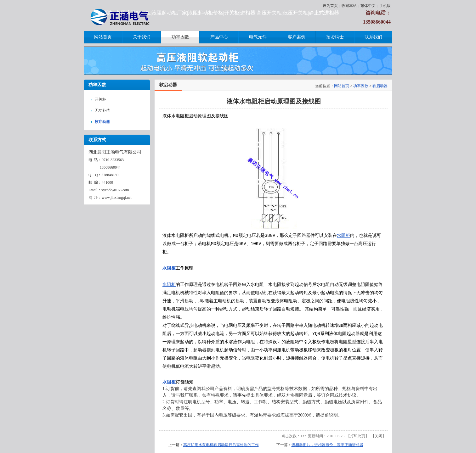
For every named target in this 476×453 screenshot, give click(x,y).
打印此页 (358, 436)
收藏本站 (349, 6)
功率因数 (361, 86)
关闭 (378, 436)
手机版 (385, 6)
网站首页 (342, 86)
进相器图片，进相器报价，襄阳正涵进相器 (327, 445)
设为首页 (330, 6)
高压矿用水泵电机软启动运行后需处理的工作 (221, 445)
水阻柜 (343, 235)
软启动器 (380, 86)
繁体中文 (368, 6)
